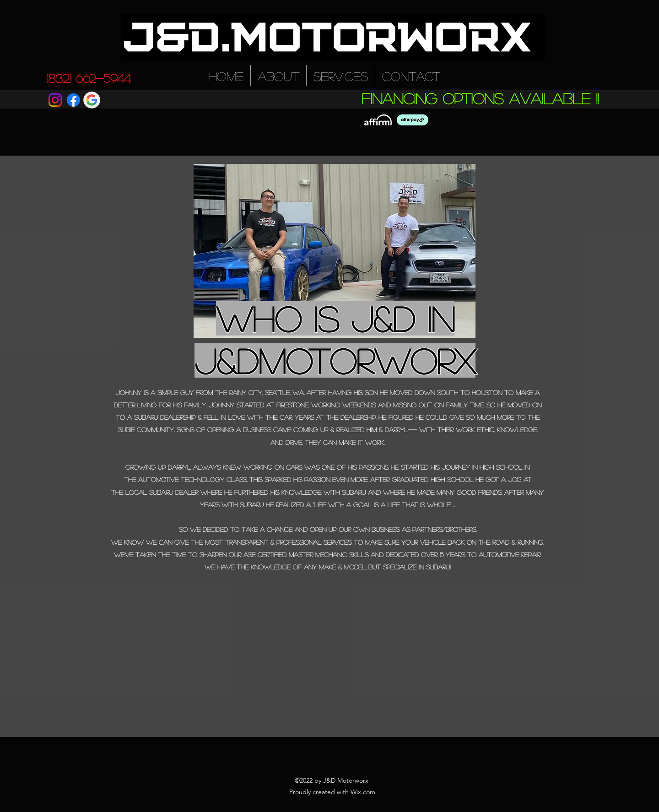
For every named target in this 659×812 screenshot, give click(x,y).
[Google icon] (92, 100)
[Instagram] (55, 100)
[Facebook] (73, 100)
